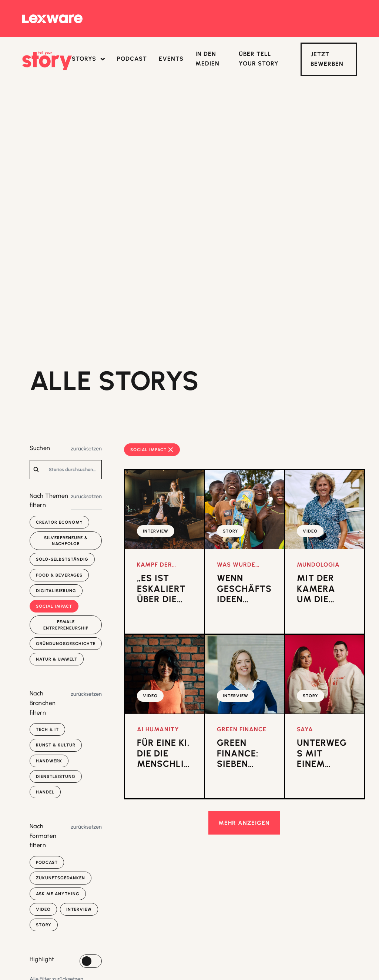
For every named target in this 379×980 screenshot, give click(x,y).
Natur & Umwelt (57, 659)
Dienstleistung (56, 776)
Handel (45, 792)
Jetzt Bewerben (327, 59)
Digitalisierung (56, 591)
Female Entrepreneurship (66, 625)
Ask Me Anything (58, 894)
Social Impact (54, 606)
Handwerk (49, 761)
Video (43, 909)
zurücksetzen (86, 449)
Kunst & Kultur (56, 745)
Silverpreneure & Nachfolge (66, 541)
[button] (88, 59)
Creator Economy (59, 522)
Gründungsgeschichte (66, 644)
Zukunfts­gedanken (61, 878)
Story (44, 925)
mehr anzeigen (244, 823)
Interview (79, 909)
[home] (47, 61)
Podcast (47, 862)
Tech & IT (47, 729)
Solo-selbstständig (62, 559)
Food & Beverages (59, 575)
